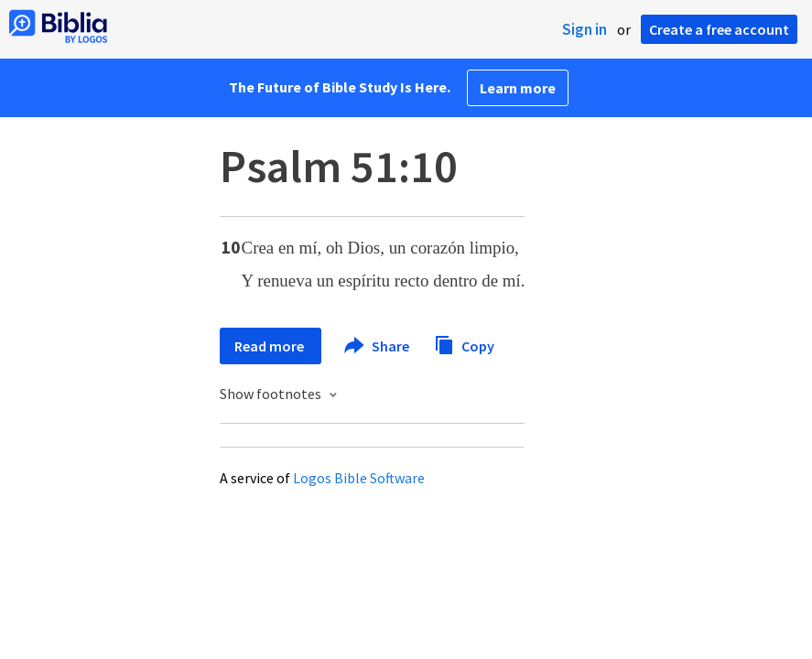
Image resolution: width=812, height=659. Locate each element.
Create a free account (719, 29)
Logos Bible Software (359, 478)
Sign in (585, 29)
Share (378, 346)
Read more (271, 346)
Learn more (518, 88)
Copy (464, 344)
